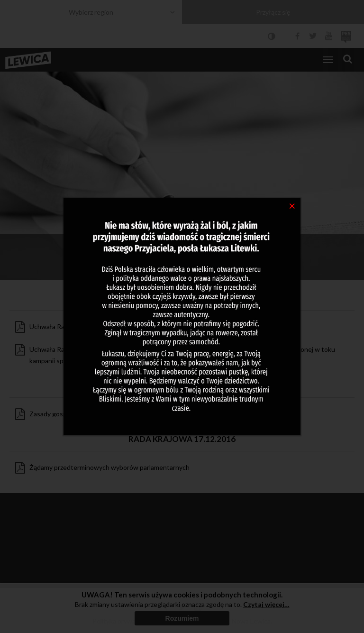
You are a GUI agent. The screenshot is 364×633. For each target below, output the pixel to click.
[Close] (292, 205)
